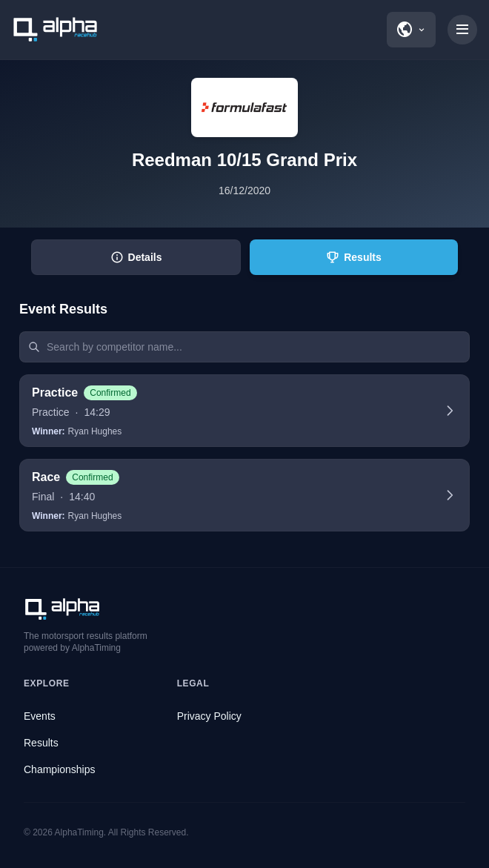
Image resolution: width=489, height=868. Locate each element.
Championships (60, 769)
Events (40, 716)
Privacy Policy (209, 716)
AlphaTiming (79, 832)
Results (41, 743)
